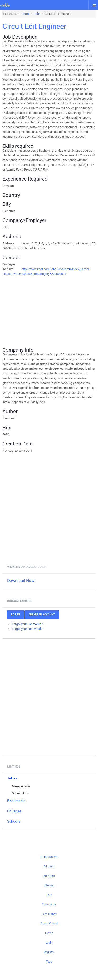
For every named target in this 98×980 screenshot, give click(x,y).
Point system (49, 857)
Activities (49, 876)
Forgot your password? (27, 629)
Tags (49, 962)
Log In (15, 614)
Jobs (12, 778)
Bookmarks (16, 801)
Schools (14, 821)
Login (49, 943)
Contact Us (49, 904)
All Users (49, 866)
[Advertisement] (49, 310)
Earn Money (49, 914)
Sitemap (49, 885)
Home (49, 933)
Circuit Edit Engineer (34, 26)
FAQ (49, 895)
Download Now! (21, 581)
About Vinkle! (49, 924)
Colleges (14, 811)
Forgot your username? (27, 624)
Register (49, 952)
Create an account (42, 614)
